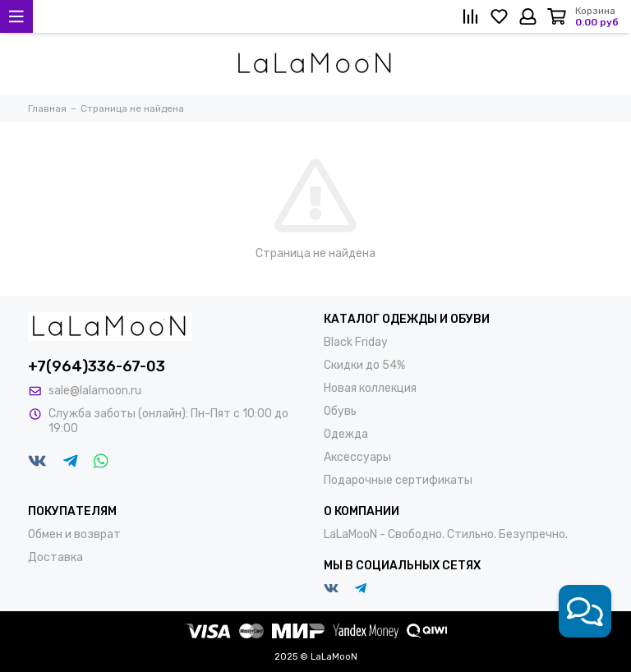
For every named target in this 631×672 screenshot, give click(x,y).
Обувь (340, 411)
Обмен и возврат (74, 534)
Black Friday (356, 342)
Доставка (55, 557)
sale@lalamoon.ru (95, 391)
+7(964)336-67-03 (97, 366)
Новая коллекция (370, 388)
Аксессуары (357, 457)
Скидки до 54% (364, 365)
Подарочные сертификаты (398, 480)
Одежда (346, 434)
